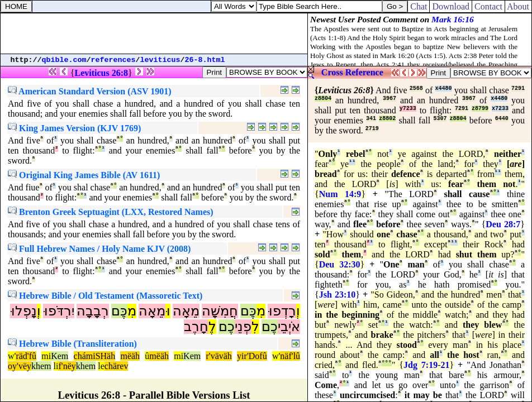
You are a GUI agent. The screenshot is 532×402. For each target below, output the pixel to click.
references (113, 60)
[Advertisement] (154, 33)
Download (451, 6)
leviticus (160, 60)
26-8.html (205, 60)
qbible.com (64, 60)
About (518, 6)
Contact (488, 6)
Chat (419, 6)
